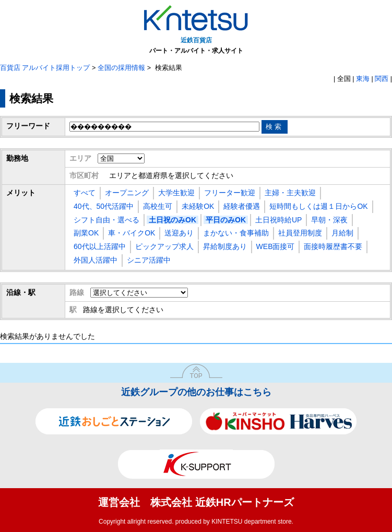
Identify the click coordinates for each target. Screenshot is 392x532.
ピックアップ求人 (164, 246)
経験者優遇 (242, 206)
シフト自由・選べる (106, 220)
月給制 (342, 233)
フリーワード (28, 126)
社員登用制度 (300, 233)
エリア (80, 158)
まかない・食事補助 (236, 233)
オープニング (127, 193)
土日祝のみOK (173, 220)
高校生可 (158, 206)
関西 (382, 79)
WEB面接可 (276, 246)
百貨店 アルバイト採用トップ (45, 68)
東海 (363, 79)
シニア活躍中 (149, 260)
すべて (85, 193)
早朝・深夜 (329, 220)
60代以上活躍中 (100, 246)
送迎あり (179, 233)
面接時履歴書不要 (333, 246)
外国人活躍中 (96, 260)
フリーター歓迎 (230, 193)
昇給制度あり (225, 246)
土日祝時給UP (278, 220)
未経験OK (198, 206)
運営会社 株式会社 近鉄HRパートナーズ (196, 502)
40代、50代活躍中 (104, 206)
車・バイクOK (132, 233)
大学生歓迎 (176, 193)
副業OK (86, 233)
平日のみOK (226, 220)
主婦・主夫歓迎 (290, 193)
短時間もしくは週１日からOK (318, 206)
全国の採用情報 (121, 68)
